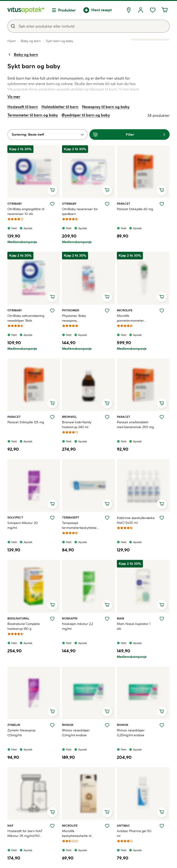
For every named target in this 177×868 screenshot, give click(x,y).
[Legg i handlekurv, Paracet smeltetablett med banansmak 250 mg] (162, 403)
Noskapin (70, 618)
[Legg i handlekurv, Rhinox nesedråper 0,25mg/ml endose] (162, 711)
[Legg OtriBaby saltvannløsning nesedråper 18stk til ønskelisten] (52, 311)
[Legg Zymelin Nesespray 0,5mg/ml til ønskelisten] (52, 725)
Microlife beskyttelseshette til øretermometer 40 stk (79, 834)
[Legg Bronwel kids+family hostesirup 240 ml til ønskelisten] (107, 417)
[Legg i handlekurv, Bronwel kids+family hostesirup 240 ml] (107, 403)
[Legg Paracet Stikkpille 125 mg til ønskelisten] (52, 417)
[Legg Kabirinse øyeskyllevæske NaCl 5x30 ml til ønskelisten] (162, 518)
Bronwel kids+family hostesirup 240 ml (77, 425)
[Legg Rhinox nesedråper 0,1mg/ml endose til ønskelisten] (107, 725)
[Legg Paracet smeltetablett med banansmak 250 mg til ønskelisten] (162, 417)
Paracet (124, 203)
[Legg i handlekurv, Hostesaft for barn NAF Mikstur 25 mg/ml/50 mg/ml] (52, 812)
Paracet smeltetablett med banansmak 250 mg (135, 425)
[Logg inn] (141, 10)
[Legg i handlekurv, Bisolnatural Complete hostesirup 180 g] (52, 605)
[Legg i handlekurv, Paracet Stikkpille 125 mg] (52, 403)
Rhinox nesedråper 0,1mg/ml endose (76, 733)
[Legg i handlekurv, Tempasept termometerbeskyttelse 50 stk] (107, 504)
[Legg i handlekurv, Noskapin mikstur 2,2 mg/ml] (107, 605)
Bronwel (69, 417)
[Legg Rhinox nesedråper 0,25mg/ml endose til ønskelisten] (162, 725)
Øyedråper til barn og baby (86, 115)
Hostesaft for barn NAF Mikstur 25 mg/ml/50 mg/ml (25, 834)
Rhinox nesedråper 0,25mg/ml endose (131, 733)
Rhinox (68, 725)
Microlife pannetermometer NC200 (130, 318)
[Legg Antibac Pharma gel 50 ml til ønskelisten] (162, 826)
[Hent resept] (97, 10)
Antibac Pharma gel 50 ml (134, 833)
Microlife (125, 310)
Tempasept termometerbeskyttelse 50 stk (79, 526)
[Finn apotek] (129, 10)
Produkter (67, 10)
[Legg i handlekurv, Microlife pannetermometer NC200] (162, 297)
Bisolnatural (18, 618)
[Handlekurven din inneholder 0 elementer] (165, 10)
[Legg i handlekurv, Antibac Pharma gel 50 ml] (162, 812)
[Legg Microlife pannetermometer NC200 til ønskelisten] (162, 311)
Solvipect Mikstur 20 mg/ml (23, 525)
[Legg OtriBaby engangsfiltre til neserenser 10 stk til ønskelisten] (52, 204)
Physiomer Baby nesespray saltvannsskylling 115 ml (79, 318)
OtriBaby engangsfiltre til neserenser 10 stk (26, 211)
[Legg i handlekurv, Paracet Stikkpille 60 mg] (162, 190)
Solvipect (15, 517)
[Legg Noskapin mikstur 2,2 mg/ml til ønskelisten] (107, 619)
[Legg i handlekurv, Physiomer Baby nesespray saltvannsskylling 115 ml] (107, 297)
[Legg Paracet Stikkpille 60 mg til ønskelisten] (162, 204)
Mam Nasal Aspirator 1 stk (134, 626)
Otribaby (15, 203)
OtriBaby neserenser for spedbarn (80, 211)
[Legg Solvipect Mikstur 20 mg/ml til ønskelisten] (52, 518)
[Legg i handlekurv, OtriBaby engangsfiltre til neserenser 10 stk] (52, 190)
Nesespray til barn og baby (106, 107)
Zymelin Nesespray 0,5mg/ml (21, 733)
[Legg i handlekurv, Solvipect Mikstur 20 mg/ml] (52, 504)
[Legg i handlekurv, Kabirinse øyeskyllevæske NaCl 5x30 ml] (162, 504)
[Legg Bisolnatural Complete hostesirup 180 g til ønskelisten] (52, 619)
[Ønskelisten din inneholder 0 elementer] (153, 10)
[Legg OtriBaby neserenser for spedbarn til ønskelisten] (107, 204)
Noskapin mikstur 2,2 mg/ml (77, 626)
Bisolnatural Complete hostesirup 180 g (24, 626)
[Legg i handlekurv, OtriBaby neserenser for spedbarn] (107, 190)
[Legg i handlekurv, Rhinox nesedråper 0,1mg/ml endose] (107, 711)
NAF (13, 825)
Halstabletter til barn (60, 107)
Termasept (71, 517)
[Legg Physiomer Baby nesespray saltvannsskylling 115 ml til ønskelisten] (107, 311)
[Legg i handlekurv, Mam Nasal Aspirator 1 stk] (162, 605)
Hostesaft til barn (23, 107)
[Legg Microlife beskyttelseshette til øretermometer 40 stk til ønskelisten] (107, 826)
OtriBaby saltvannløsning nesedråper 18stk (26, 318)
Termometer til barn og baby (33, 115)
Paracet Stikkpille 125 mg (26, 422)
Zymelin (14, 725)
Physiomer (71, 310)
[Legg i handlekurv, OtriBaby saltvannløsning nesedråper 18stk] (52, 297)
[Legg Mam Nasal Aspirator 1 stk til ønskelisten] (162, 619)
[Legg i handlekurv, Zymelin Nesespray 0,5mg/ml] (52, 711)
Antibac (123, 825)
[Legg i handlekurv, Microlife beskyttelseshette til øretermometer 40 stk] (107, 812)
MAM (122, 618)
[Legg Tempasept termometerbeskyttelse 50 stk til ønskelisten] (107, 518)
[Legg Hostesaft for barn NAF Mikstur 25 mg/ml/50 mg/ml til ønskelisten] (52, 826)
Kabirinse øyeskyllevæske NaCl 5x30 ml (136, 520)
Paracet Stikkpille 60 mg (135, 209)
